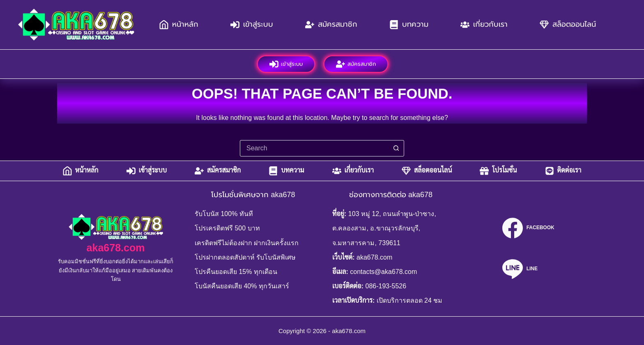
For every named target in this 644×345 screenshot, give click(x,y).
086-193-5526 (386, 286)
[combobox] (314, 148)
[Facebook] (528, 228)
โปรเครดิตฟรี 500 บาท (227, 228)
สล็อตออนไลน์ (568, 25)
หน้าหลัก (179, 25)
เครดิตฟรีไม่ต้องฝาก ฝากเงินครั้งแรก (247, 243)
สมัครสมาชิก (331, 25)
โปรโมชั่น (498, 171)
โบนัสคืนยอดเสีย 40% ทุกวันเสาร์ (242, 286)
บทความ (409, 25)
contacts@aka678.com (383, 272)
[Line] (528, 269)
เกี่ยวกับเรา (484, 25)
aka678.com (116, 248)
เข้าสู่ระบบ (252, 25)
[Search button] (396, 148)
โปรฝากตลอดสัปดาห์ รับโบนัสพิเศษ (245, 257)
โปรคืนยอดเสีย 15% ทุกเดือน (236, 272)
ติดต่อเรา (563, 171)
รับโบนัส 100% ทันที (224, 214)
